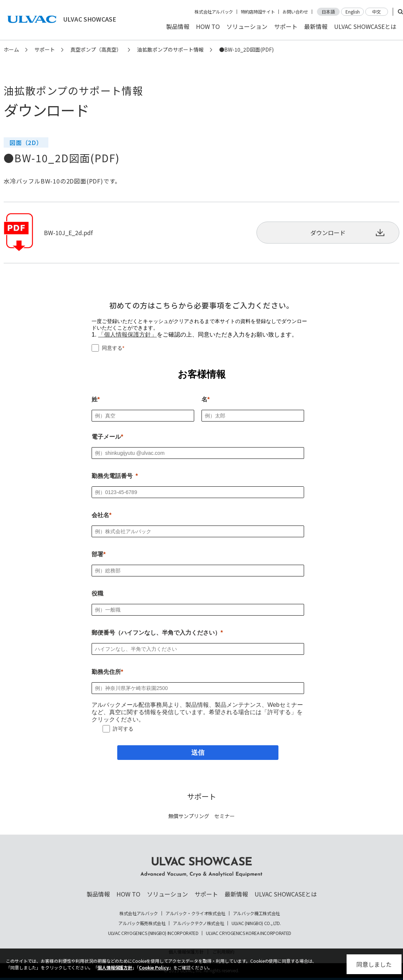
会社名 (100, 515)
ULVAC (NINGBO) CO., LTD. (256, 923)
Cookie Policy (154, 967)
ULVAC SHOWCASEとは (365, 26)
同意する (112, 348)
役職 (97, 593)
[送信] (198, 753)
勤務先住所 (106, 672)
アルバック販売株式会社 (142, 923)
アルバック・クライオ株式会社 (195, 913)
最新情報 (316, 26)
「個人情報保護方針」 (127, 335)
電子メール (106, 437)
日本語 (328, 12)
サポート (286, 26)
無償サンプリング (189, 816)
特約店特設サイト (258, 12)
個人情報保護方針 (115, 967)
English (353, 12)
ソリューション (247, 26)
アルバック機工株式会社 (256, 913)
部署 (97, 554)
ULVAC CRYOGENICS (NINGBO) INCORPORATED (153, 933)
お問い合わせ (295, 12)
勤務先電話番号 (112, 476)
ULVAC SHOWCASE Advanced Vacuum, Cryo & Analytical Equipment (202, 867)
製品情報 (178, 26)
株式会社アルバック (214, 12)
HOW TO (208, 26)
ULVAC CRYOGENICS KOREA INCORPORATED (248, 933)
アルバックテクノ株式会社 (198, 923)
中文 (377, 12)
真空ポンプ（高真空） (96, 49)
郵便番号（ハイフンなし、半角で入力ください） (156, 633)
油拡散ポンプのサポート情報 (170, 49)
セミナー (225, 816)
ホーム (11, 49)
